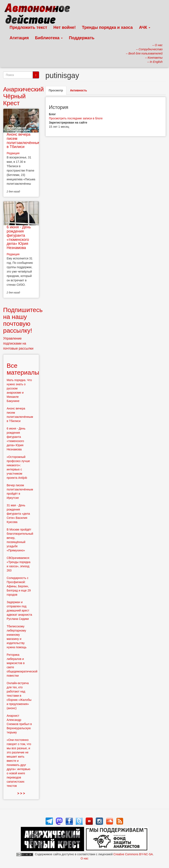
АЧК (145, 27)
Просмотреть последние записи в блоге (76, 118)
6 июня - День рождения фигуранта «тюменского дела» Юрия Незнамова (19, 237)
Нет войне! (65, 27)
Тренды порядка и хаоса (107, 27)
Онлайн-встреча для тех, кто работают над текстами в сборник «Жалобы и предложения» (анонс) (19, 696)
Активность (79, 90)
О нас (84, 858)
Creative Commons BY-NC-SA (133, 854)
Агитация (19, 38)
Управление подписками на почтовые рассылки (18, 343)
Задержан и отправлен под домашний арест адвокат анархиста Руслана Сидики (19, 610)
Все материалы (23, 369)
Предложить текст (28, 27)
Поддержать (82, 38)
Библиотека (49, 38)
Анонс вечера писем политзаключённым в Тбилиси (24, 141)
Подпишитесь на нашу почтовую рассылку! (23, 320)
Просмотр (58, 92)
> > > (21, 793)
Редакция (13, 153)
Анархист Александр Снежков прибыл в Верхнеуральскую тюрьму (19, 724)
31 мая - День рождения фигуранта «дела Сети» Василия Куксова (18, 514)
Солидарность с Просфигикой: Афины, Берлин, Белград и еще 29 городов (19, 586)
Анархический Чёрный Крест (23, 96)
